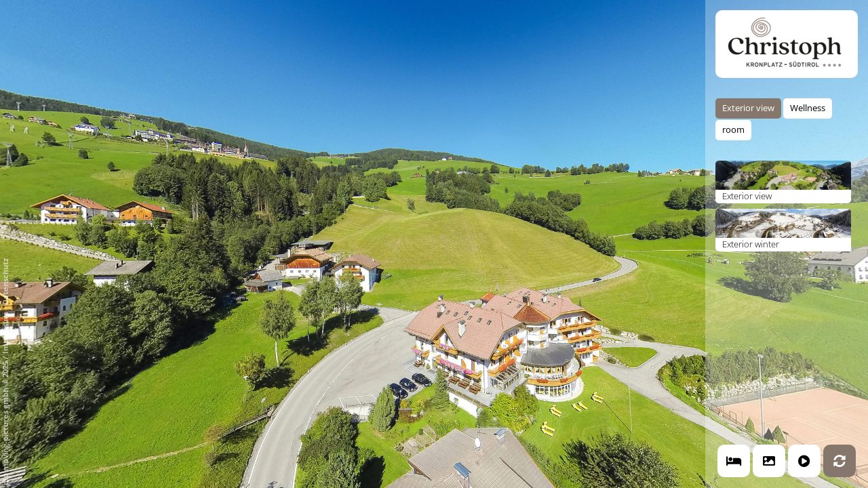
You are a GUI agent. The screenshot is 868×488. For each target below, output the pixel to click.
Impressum (5, 333)
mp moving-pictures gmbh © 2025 (5, 422)
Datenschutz (5, 282)
